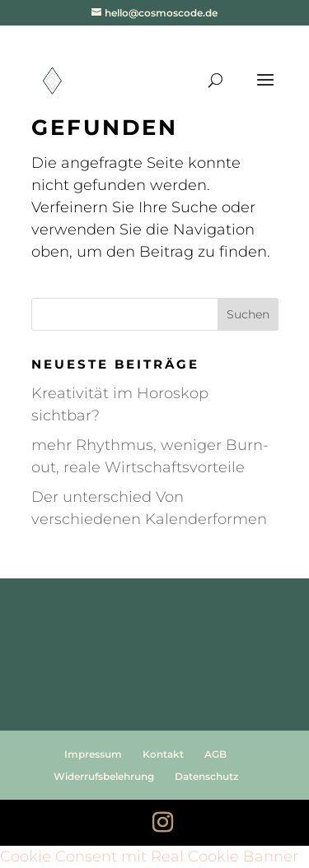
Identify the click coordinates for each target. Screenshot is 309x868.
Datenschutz (206, 776)
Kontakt (163, 754)
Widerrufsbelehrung (104, 776)
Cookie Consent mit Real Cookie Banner (149, 856)
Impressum (93, 754)
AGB (215, 754)
